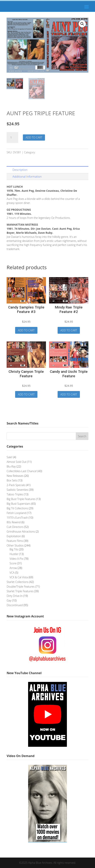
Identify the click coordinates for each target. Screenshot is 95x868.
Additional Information (27, 176)
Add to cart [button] (26, 330)
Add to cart (34, 137)
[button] (82, 24)
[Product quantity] (12, 138)
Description (20, 170)
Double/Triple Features (51, 152)
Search (82, 436)
